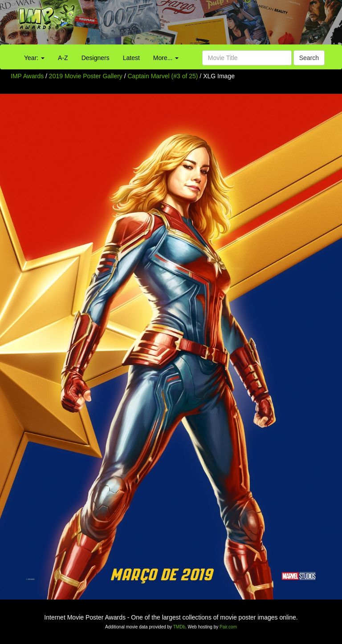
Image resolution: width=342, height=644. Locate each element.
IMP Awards (27, 76)
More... (166, 58)
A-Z (63, 58)
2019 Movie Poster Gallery (86, 76)
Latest (131, 58)
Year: (34, 58)
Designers (96, 58)
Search (309, 58)
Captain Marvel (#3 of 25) (163, 76)
